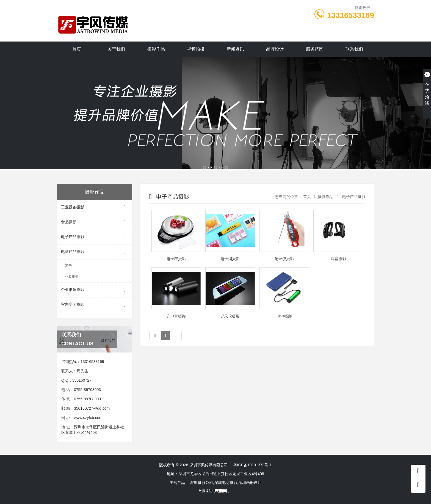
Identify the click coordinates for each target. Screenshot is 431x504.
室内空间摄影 (95, 305)
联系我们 (354, 49)
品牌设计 (275, 49)
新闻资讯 (235, 49)
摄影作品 (156, 49)
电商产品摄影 (95, 252)
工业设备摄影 (95, 207)
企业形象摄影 (95, 290)
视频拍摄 (196, 49)
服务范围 (315, 49)
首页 (77, 49)
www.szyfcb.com (88, 418)
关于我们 (116, 49)
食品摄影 (95, 222)
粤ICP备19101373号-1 (253, 465)
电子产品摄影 (95, 237)
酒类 (68, 265)
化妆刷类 (72, 277)
